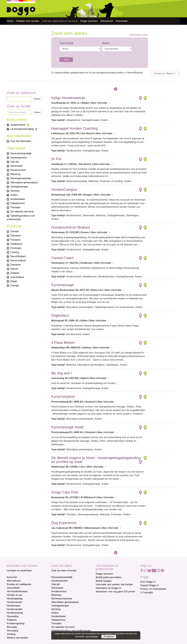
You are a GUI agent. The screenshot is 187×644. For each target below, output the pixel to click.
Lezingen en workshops (19, 571)
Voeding (11, 634)
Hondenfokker (59, 616)
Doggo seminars (89, 21)
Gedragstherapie (60, 606)
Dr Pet (56, 159)
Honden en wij (14, 595)
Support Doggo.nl (149, 585)
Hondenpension (60, 581)
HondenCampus (64, 189)
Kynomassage (63, 285)
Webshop (56, 595)
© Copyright (146, 592)
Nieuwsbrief (107, 21)
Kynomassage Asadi (67, 427)
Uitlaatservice (58, 620)
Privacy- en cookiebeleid (153, 589)
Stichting (56, 609)
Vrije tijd (55, 584)
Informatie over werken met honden (114, 584)
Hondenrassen (15, 602)
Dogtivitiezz (60, 315)
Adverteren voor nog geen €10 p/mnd (115, 592)
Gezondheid (13, 588)
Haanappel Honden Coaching (75, 128)
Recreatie (12, 627)
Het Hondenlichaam (17, 591)
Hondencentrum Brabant (71, 227)
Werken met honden (17, 638)
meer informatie (92, 637)
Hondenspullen (15, 609)
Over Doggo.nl (148, 582)
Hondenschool (59, 591)
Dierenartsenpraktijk (62, 577)
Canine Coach (63, 258)
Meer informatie (99, 103)
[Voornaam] (117, 614)
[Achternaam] (117, 624)
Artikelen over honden (28, 21)
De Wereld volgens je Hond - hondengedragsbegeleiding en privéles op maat (96, 460)
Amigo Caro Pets (65, 492)
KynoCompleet (63, 397)
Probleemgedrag (16, 623)
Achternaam (102, 619)
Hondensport (14, 606)
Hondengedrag (15, 599)
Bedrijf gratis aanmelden (109, 577)
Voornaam (101, 609)
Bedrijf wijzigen (104, 581)
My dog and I (62, 373)
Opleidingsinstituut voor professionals (71, 631)
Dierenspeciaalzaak (62, 599)
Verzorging (13, 631)
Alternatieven (14, 581)
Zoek (66, 60)
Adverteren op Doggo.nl (108, 588)
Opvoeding (13, 616)
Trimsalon (56, 623)
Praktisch (12, 620)
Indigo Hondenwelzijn (68, 98)
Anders (55, 613)
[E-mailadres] (117, 604)
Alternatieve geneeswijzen (65, 602)
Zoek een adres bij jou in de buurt (60, 21)
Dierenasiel (57, 588)
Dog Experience (64, 523)
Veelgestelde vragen (139, 35)
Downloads (122, 21)
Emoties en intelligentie (19, 584)
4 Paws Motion (63, 343)
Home (10, 21)
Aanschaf (12, 577)
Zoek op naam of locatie (64, 571)
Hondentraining (15, 613)
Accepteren (109, 637)
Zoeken (37, 99)
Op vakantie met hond (63, 627)
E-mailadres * (103, 599)
